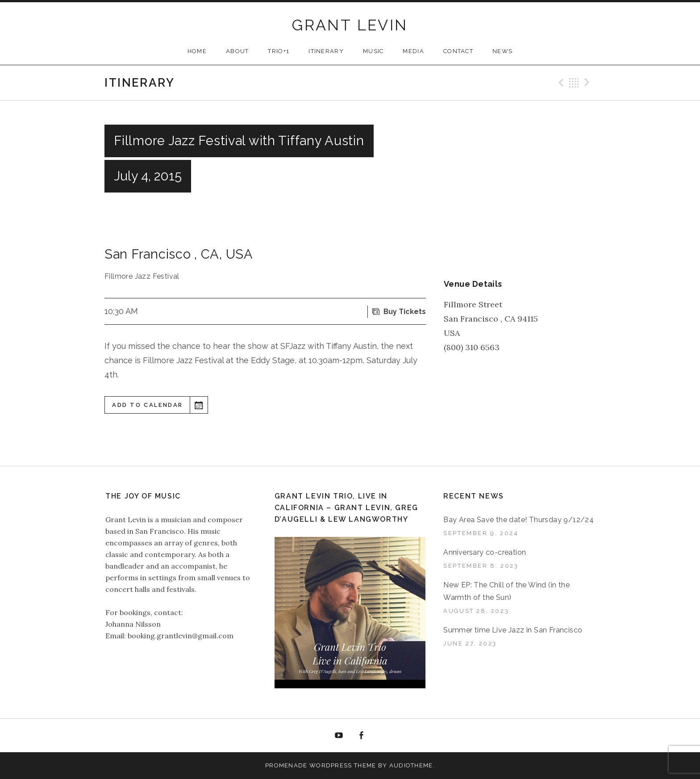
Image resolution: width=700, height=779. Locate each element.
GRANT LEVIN (350, 25)
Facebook (362, 736)
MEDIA (413, 51)
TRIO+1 (279, 51)
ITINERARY (326, 51)
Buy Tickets (405, 312)
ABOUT (237, 51)
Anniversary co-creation (485, 552)
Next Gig (588, 83)
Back (574, 83)
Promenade (286, 765)
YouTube (339, 736)
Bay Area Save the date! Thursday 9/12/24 (519, 520)
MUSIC (373, 51)
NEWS (502, 51)
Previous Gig (560, 83)
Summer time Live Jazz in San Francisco (513, 630)
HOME (197, 51)
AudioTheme (411, 765)
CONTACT (458, 51)
